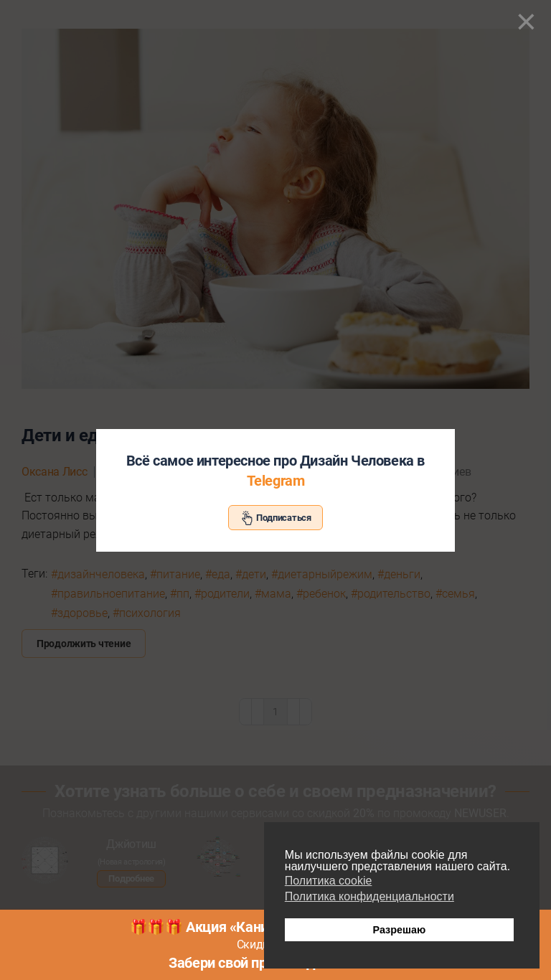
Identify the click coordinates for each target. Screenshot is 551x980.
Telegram (276, 481)
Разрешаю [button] (399, 930)
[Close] (526, 22)
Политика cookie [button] (329, 881)
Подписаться (275, 518)
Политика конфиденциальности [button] (369, 896)
